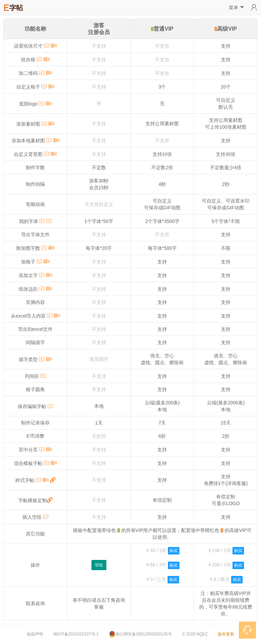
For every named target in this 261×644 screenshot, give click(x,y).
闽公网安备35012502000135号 (140, 634)
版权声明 (35, 634)
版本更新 (226, 634)
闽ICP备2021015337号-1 (76, 634)
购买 (174, 551)
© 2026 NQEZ (195, 634)
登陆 (99, 565)
